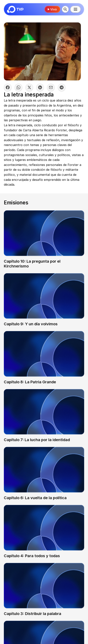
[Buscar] (65, 9)
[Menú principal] (75, 9)
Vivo (52, 9)
